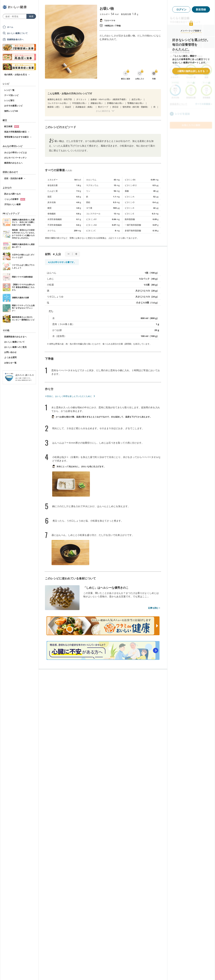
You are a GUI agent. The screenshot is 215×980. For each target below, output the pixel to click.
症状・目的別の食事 (13, 178)
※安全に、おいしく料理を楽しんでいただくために (68, 396)
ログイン (181, 9)
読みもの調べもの (12, 194)
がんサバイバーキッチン (15, 158)
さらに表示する (103, 111)
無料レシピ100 (11, 111)
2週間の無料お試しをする (191, 71)
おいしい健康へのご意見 (15, 347)
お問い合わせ (10, 352)
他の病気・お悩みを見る (16, 74)
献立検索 (12, 126)
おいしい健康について (17, 33)
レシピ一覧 (9, 90)
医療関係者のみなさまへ (15, 337)
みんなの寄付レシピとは (15, 152)
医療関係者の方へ (15, 39)
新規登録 (201, 9)
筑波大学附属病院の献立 (15, 132)
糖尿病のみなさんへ (13, 163)
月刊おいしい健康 (12, 204)
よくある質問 (10, 357)
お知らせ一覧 (10, 363)
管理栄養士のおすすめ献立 (17, 137)
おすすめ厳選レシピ (13, 106)
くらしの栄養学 (15, 199)
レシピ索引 (9, 100)
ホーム (10, 27)
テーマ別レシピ (11, 95)
